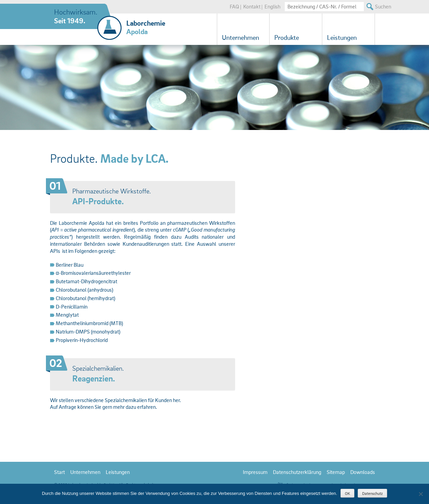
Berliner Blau (70, 265)
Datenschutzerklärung (297, 472)
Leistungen (342, 37)
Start (59, 472)
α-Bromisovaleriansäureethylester (93, 273)
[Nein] (421, 494)
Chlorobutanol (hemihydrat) (85, 298)
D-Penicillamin (72, 307)
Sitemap (336, 472)
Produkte (287, 37)
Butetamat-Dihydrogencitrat (86, 281)
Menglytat (67, 315)
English (272, 6)
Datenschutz (372, 493)
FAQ (234, 6)
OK (347, 493)
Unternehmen (241, 37)
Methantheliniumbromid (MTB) (89, 323)
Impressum (255, 472)
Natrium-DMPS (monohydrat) (88, 331)
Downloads (363, 472)
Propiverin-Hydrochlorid (82, 340)
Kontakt (252, 6)
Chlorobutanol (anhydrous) (84, 290)
